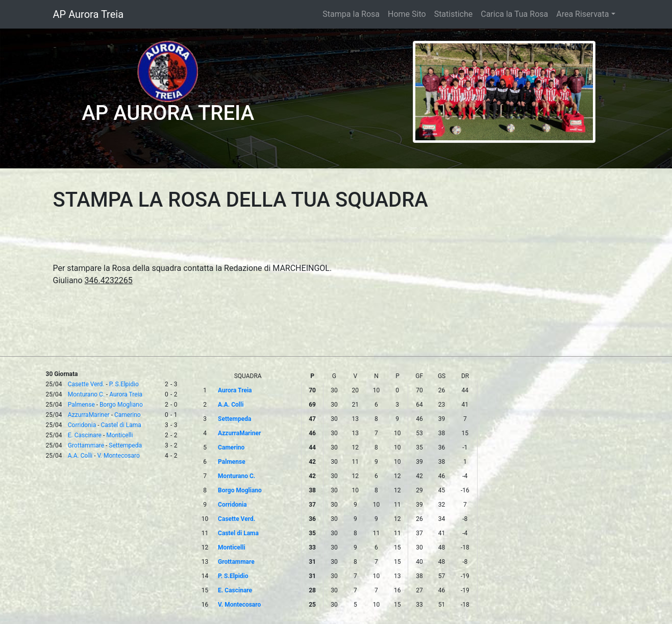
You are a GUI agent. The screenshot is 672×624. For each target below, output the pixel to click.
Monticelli (119, 435)
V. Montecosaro (118, 456)
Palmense (81, 405)
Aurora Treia (126, 394)
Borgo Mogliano (121, 405)
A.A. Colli (80, 456)
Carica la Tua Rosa (514, 14)
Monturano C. (86, 394)
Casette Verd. (86, 384)
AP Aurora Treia (89, 14)
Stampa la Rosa (351, 14)
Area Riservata (582, 14)
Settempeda (125, 445)
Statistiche (454, 14)
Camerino (128, 415)
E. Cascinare (85, 435)
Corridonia (82, 425)
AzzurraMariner (89, 415)
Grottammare (86, 445)
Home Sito (407, 14)
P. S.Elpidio (124, 384)
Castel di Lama (121, 425)
